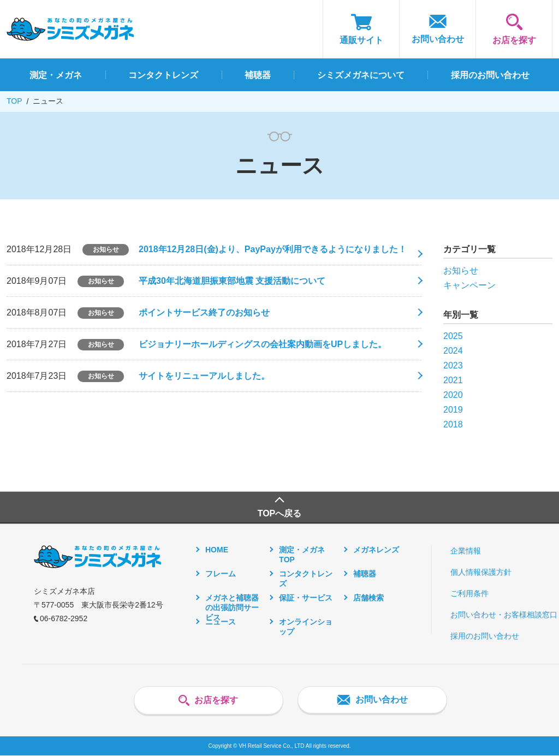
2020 (453, 395)
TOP (14, 101)
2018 (453, 424)
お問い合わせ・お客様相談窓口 (504, 615)
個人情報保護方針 (481, 573)
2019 (453, 410)
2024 (453, 351)
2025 (453, 336)
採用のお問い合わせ (485, 636)
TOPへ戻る (280, 514)
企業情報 (466, 551)
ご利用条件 (469, 594)
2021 (453, 380)
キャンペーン (469, 285)
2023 (453, 365)
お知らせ (461, 270)
